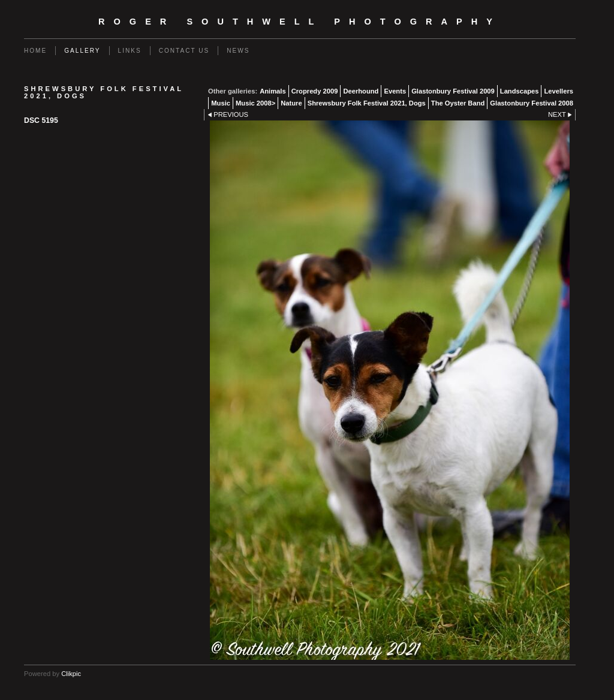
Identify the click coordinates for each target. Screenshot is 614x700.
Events (395, 91)
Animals (273, 91)
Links (130, 51)
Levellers (559, 91)
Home (35, 51)
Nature (291, 103)
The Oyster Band (458, 103)
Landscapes (520, 91)
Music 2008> (255, 103)
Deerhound (361, 91)
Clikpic (71, 674)
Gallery (82, 51)
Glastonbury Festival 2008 (532, 103)
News (238, 51)
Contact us (184, 51)
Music (221, 103)
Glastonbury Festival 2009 (453, 91)
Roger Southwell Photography (300, 22)
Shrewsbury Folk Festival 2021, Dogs (367, 103)
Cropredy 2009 (315, 91)
